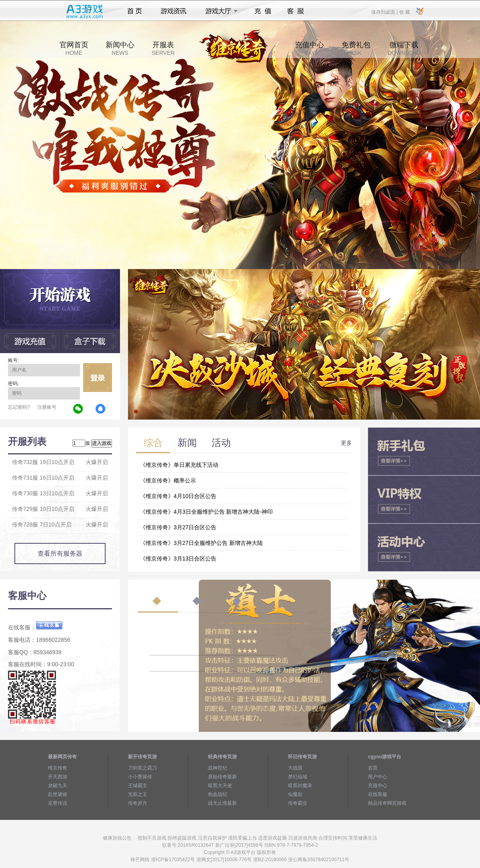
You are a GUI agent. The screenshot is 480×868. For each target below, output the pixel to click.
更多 (346, 443)
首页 (135, 11)
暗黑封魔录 (300, 786)
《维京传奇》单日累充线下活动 (179, 465)
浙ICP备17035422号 (173, 860)
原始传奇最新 (222, 777)
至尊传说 (58, 803)
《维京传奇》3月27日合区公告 (178, 527)
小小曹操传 (140, 777)
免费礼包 (356, 48)
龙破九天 (58, 786)
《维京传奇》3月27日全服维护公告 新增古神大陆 (201, 543)
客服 (296, 11)
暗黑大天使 (220, 786)
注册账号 (47, 407)
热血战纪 (218, 794)
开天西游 (58, 777)
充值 (263, 11)
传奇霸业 (298, 803)
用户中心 (378, 777)
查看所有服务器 (60, 554)
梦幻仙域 (298, 777)
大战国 (295, 768)
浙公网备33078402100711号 (319, 860)
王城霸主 (138, 786)
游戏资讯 (174, 11)
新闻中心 (120, 48)
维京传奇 (58, 768)
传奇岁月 (138, 803)
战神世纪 (218, 768)
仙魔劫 (295, 794)
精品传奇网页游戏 (387, 803)
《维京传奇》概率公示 (168, 480)
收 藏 (404, 12)
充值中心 (310, 48)
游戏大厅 (219, 11)
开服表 (163, 48)
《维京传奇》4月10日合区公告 (178, 496)
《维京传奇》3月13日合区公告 (178, 559)
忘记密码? (19, 407)
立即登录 (98, 378)
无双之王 (138, 794)
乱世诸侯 (58, 794)
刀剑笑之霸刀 (142, 768)
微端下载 (404, 48)
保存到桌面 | (385, 12)
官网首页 (74, 48)
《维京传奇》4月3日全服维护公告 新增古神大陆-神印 (206, 512)
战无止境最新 (222, 803)
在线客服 (378, 794)
